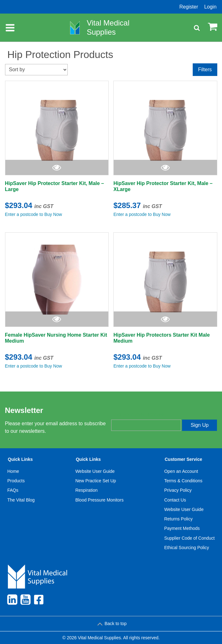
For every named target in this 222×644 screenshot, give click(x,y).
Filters (205, 70)
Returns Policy (178, 519)
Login (210, 7)
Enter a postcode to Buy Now (34, 214)
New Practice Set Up (96, 481)
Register (189, 7)
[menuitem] (21, 505)
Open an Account (181, 471)
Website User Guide (95, 471)
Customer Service (183, 459)
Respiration (86, 490)
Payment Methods (182, 528)
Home (13, 471)
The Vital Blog (21, 500)
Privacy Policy (178, 490)
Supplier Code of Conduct (189, 538)
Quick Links (20, 459)
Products (16, 481)
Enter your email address (137, 414)
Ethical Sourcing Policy (186, 548)
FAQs (13, 490)
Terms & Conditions (183, 481)
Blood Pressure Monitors (99, 500)
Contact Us (175, 500)
